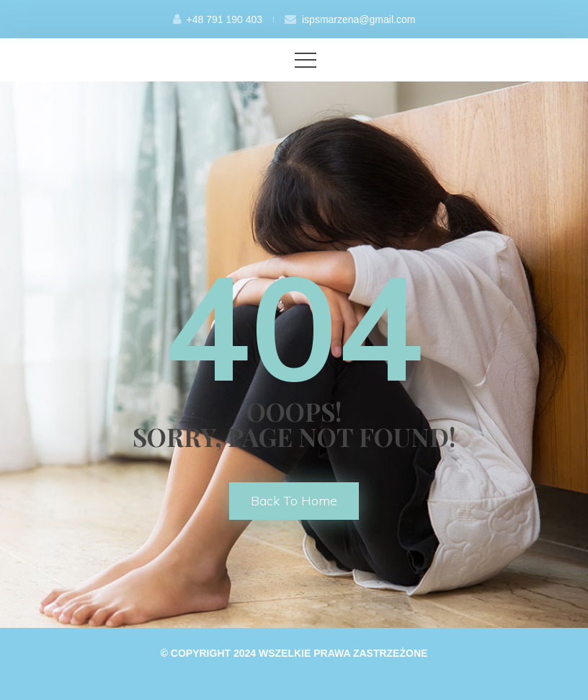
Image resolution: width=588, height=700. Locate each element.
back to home (294, 501)
